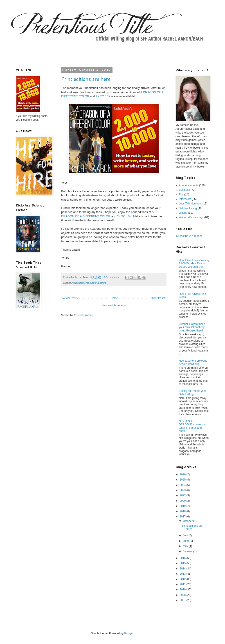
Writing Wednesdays (191, 217)
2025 (183, 480)
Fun (181, 195)
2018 (183, 511)
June (186, 541)
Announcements (80, 283)
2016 (183, 558)
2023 (183, 490)
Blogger (129, 633)
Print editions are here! (87, 79)
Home (114, 298)
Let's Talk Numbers (190, 204)
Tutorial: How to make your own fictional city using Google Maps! (192, 327)
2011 (183, 584)
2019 (183, 506)
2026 (183, 474)
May (186, 546)
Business (184, 190)
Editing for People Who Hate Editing (193, 392)
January (188, 551)
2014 (183, 569)
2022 (183, 495)
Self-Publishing (98, 283)
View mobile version (114, 305)
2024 (183, 485)
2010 (183, 590)
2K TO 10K (103, 96)
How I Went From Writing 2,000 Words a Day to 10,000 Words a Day (194, 264)
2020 (183, 501)
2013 (183, 574)
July (186, 535)
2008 (183, 595)
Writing (183, 213)
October (188, 521)
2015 (183, 563)
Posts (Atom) (85, 315)
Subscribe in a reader (189, 236)
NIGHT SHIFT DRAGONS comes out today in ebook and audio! (192, 426)
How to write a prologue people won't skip (193, 362)
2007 (183, 600)
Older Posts (158, 298)
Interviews (185, 199)
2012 (183, 579)
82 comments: (112, 277)
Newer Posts (70, 298)
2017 (183, 517)
